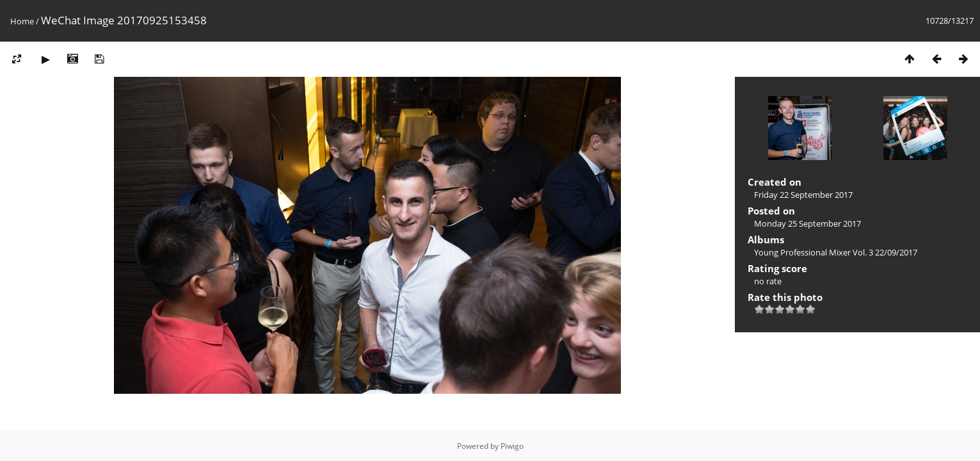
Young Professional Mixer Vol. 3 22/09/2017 (836, 252)
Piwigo (512, 446)
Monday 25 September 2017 (807, 223)
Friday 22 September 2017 (803, 195)
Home (22, 21)
